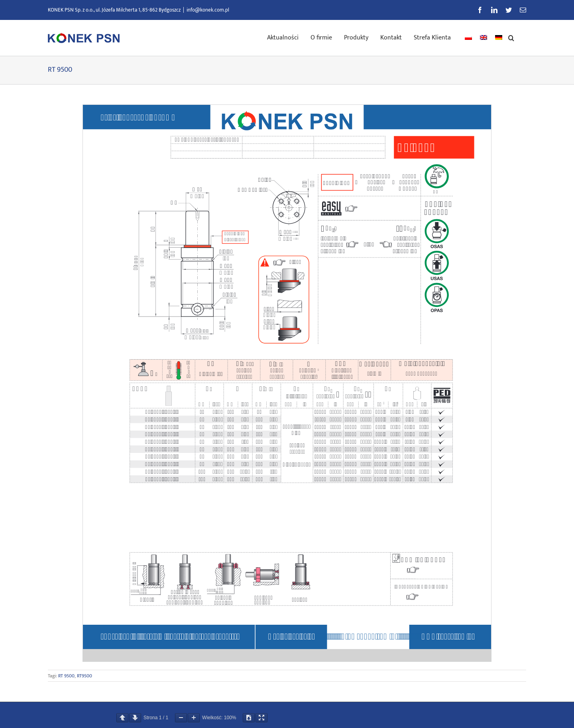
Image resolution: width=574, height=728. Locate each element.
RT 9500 (66, 676)
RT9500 (85, 676)
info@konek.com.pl (208, 10)
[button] (511, 37)
